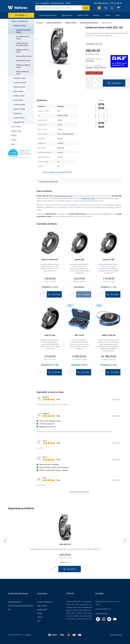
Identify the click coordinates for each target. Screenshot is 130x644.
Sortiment (21, 15)
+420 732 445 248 (116, 3)
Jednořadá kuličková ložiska (23, 31)
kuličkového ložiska (88, 198)
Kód (87, 66)
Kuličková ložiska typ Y (23, 61)
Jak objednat (45, 3)
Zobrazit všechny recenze (79, 492)
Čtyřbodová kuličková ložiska (23, 66)
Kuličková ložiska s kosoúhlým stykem (21, 44)
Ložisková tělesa (18, 118)
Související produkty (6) (48, 182)
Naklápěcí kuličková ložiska (21, 51)
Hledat (86, 8)
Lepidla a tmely (83, 15)
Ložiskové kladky (18, 109)
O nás (37, 3)
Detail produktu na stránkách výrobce (57, 172)
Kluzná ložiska (17, 100)
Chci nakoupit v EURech (94, 73)
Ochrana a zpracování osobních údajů (21, 606)
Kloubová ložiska (18, 96)
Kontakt (68, 3)
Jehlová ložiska (17, 91)
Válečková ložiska (18, 87)
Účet (10, 609)
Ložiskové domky (19, 105)
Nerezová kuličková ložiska (22, 73)
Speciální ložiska (19, 122)
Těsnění (108, 15)
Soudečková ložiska (19, 83)
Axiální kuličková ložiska (24, 56)
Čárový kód (97, 66)
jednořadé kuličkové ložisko (63, 196)
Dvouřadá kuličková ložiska (23, 38)
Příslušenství (16, 113)
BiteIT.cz (28, 635)
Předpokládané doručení (94, 59)
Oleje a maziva (67, 15)
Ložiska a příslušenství (48, 15)
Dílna (118, 15)
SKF (59, 166)
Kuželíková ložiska (18, 78)
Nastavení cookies (116, 635)
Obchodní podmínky (57, 3)
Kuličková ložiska (18, 26)
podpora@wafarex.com (101, 3)
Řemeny (97, 15)
